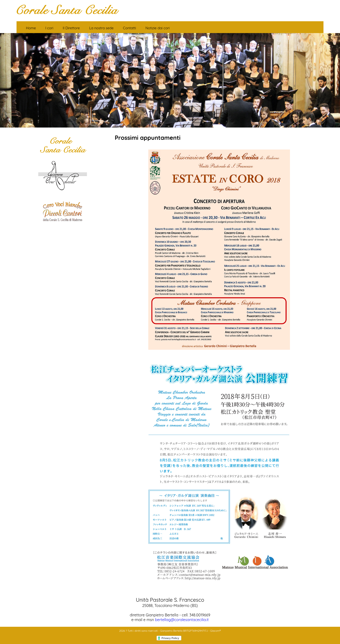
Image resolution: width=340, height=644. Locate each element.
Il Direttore (71, 28)
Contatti (130, 28)
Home (31, 28)
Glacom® (215, 631)
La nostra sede (101, 28)
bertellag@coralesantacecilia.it (182, 620)
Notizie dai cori (158, 28)
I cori (49, 28)
